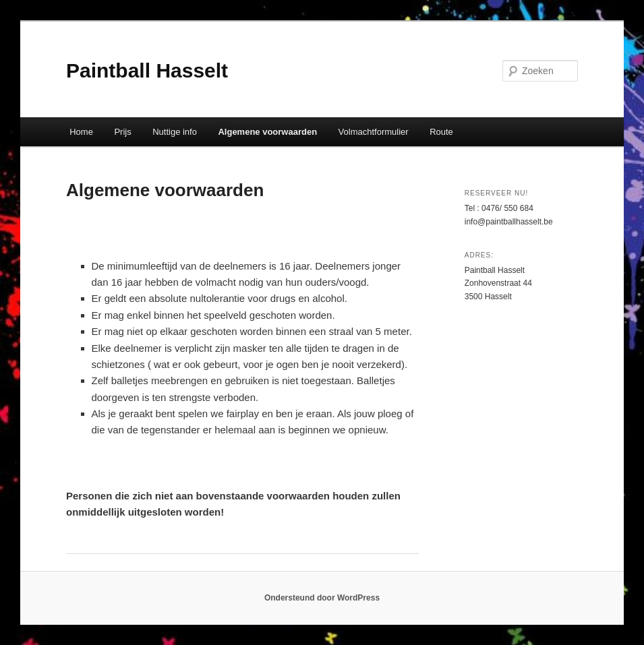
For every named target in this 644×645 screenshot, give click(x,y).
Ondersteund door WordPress (322, 598)
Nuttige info (175, 132)
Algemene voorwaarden (267, 132)
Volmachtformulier (374, 132)
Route (441, 132)
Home (81, 132)
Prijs (122, 132)
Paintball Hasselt (147, 70)
